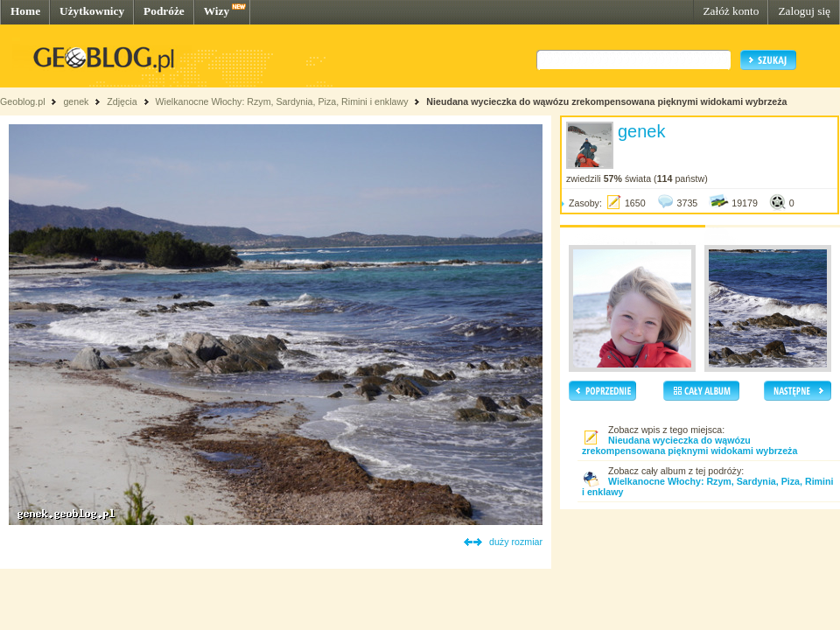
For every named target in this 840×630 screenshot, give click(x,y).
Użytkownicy (92, 11)
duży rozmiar (516, 542)
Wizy (217, 11)
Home (25, 11)
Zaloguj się (804, 11)
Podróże (164, 11)
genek (76, 101)
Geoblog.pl (23, 101)
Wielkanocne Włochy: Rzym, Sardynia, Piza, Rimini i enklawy (281, 101)
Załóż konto (731, 11)
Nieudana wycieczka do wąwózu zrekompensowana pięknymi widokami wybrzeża (606, 101)
